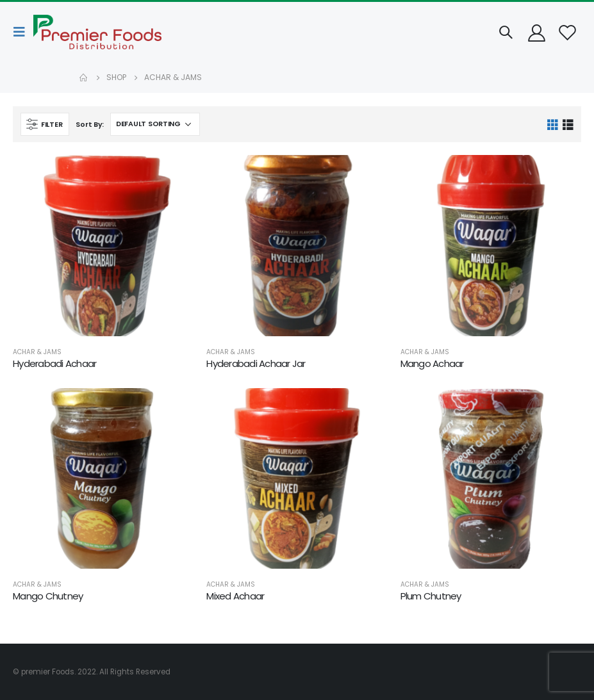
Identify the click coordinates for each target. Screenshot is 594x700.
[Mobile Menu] (23, 32)
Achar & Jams (37, 352)
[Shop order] (155, 124)
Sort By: (90, 124)
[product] (103, 245)
